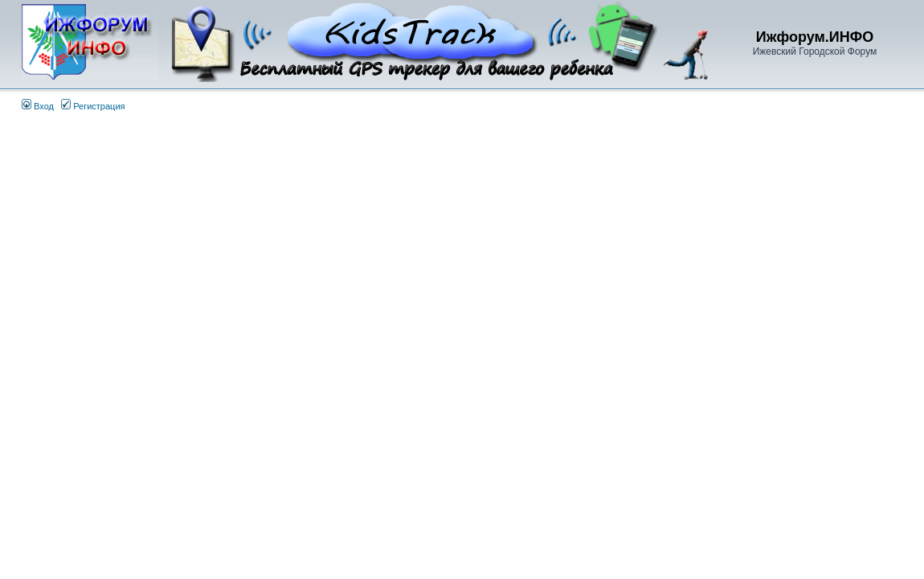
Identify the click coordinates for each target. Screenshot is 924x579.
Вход (38, 106)
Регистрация (93, 106)
